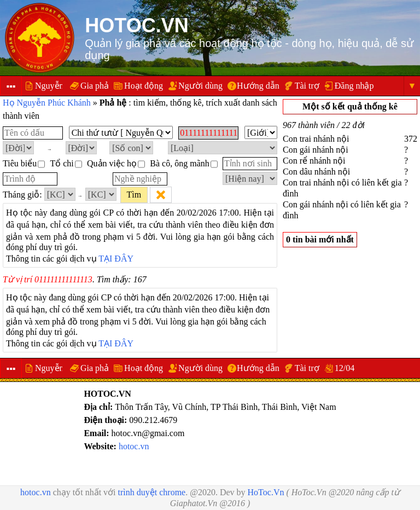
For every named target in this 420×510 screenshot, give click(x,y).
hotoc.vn (134, 446)
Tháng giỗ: (22, 195)
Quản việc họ (116, 163)
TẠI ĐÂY (116, 259)
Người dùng (200, 86)
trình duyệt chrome (152, 492)
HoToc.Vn (266, 492)
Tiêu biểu (24, 163)
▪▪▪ (11, 86)
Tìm (134, 195)
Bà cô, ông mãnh (183, 163)
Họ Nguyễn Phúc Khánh (47, 103)
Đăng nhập (354, 86)
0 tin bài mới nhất (320, 239)
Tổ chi (66, 163)
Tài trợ (307, 86)
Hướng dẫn (258, 86)
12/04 (345, 368)
